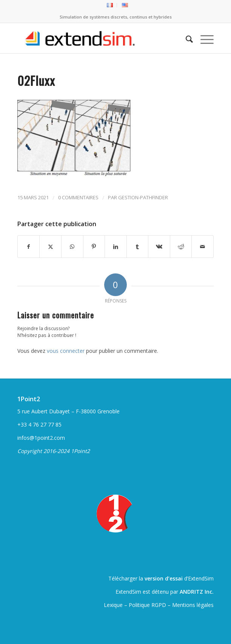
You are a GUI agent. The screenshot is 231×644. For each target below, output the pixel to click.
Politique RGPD (147, 605)
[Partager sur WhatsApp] (72, 247)
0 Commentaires (78, 197)
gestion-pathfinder (143, 197)
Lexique (113, 605)
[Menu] (203, 38)
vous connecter (66, 351)
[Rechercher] (186, 38)
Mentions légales (193, 605)
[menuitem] (110, 5)
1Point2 (29, 399)
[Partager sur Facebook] (29, 247)
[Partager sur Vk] (159, 247)
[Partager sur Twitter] (50, 247)
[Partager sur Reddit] (181, 247)
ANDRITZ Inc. (197, 592)
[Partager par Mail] (203, 247)
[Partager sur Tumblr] (138, 247)
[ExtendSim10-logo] (96, 38)
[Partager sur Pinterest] (94, 247)
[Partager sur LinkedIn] (116, 247)
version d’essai (164, 578)
